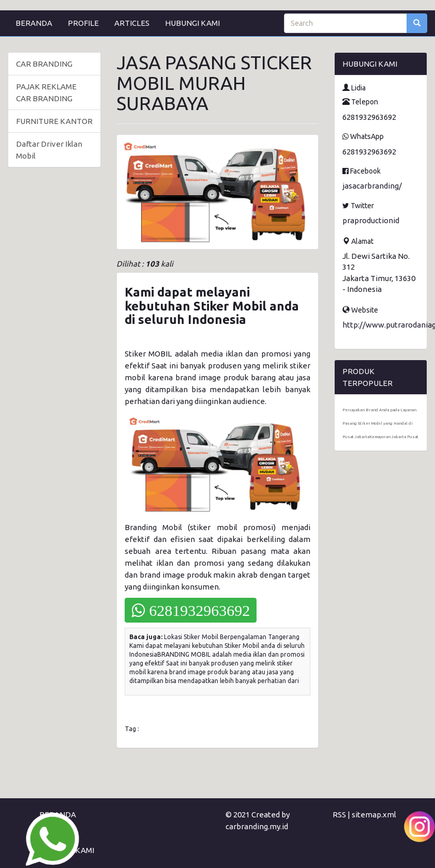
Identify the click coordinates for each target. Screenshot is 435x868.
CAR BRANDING (44, 64)
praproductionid (371, 220)
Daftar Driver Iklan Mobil (49, 150)
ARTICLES (132, 23)
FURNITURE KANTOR (54, 121)
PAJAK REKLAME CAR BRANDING (46, 92)
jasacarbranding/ (372, 186)
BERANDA (34, 23)
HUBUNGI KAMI (192, 23)
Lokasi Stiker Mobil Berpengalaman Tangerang (232, 637)
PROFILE (83, 23)
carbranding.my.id (257, 826)
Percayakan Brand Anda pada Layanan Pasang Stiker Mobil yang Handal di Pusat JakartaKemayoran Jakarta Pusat (380, 423)
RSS (339, 815)
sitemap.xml (374, 815)
